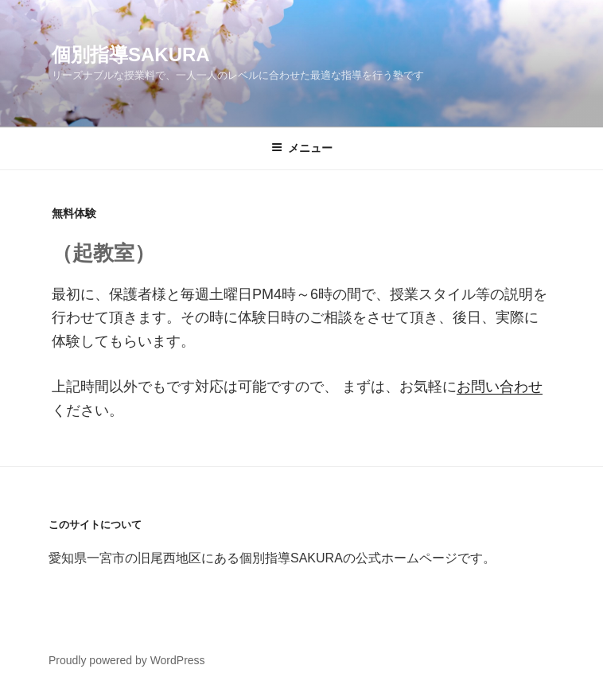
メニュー (302, 148)
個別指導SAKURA (131, 54)
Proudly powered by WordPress (127, 660)
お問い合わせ (500, 387)
